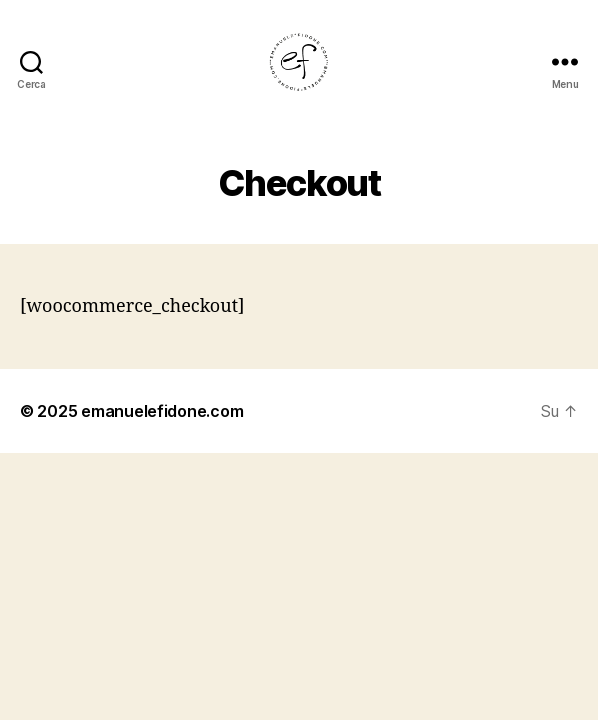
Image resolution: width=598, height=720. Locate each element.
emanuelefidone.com (162, 411)
